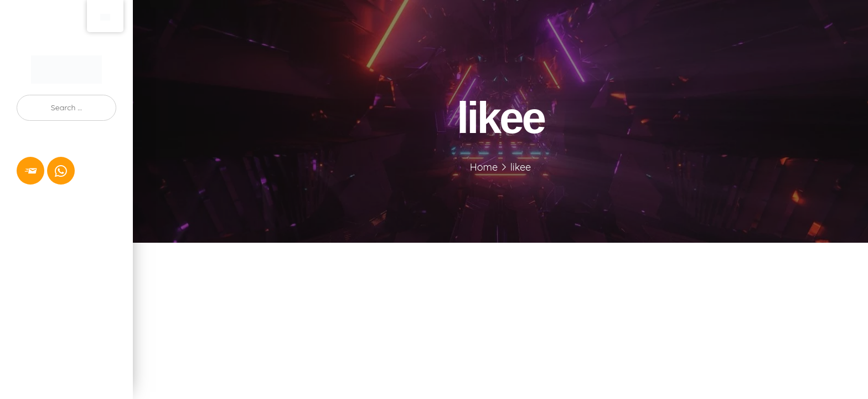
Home (484, 167)
